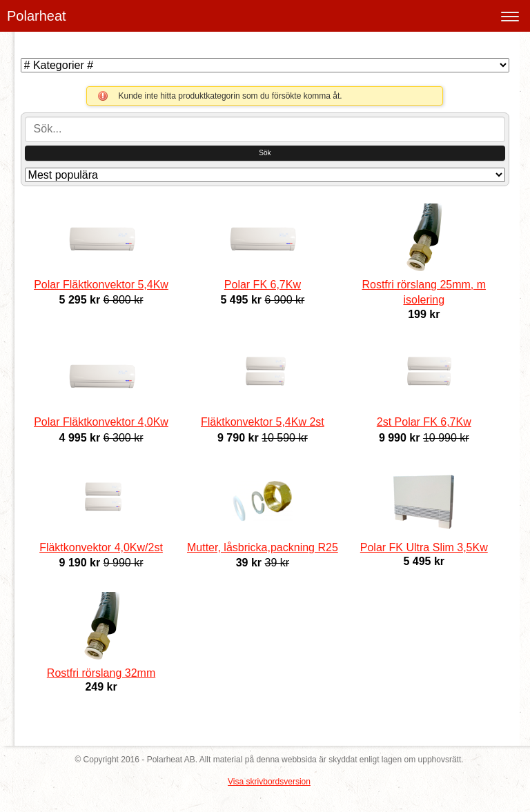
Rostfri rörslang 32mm (101, 673)
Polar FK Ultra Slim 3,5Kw (424, 547)
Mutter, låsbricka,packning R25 (263, 547)
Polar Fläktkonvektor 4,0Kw (101, 422)
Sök (265, 153)
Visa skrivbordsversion (269, 782)
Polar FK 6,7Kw (263, 285)
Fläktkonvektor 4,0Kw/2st (101, 547)
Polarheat (37, 16)
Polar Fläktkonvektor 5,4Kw (101, 285)
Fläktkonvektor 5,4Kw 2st (263, 422)
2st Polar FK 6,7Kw (424, 422)
